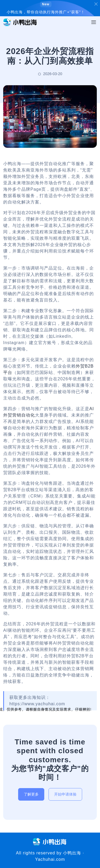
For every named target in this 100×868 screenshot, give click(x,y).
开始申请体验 (65, 794)
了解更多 (31, 794)
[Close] (96, 4)
